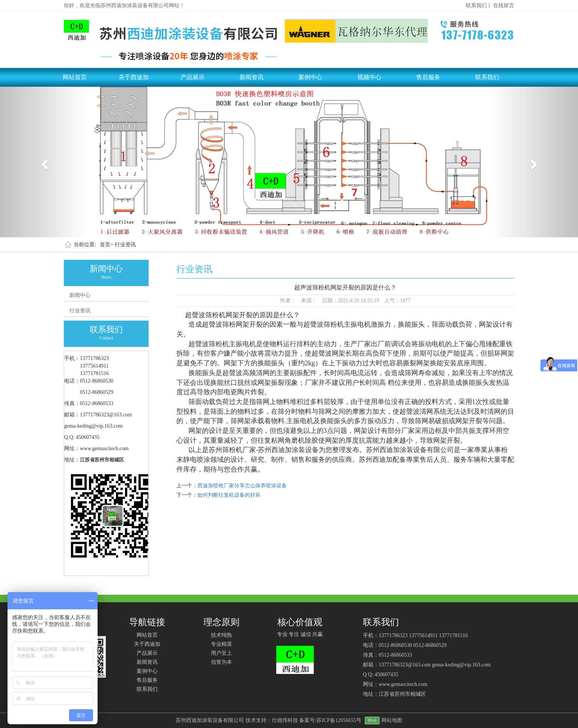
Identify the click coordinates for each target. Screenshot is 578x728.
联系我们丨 (479, 5)
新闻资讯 (251, 77)
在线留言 (504, 5)
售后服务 (428, 77)
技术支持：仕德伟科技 (272, 720)
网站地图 (392, 720)
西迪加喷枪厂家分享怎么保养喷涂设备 (242, 486)
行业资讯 (125, 245)
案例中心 (310, 77)
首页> (107, 245)
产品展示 (193, 77)
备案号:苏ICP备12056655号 (330, 720)
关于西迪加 (134, 77)
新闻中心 (80, 295)
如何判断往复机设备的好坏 (229, 495)
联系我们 (487, 77)
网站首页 (75, 77)
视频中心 (369, 77)
